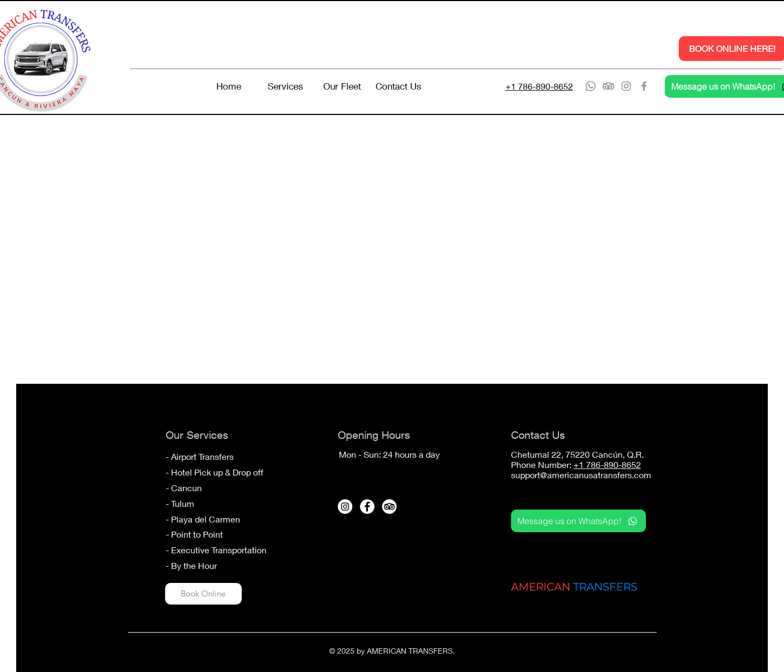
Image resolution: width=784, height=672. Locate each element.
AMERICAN (541, 587)
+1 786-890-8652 (607, 464)
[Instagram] (626, 86)
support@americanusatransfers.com (581, 475)
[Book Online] (203, 594)
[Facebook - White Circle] (367, 507)
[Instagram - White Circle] (345, 507)
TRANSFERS (605, 587)
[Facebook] (644, 86)
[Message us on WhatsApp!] (578, 521)
